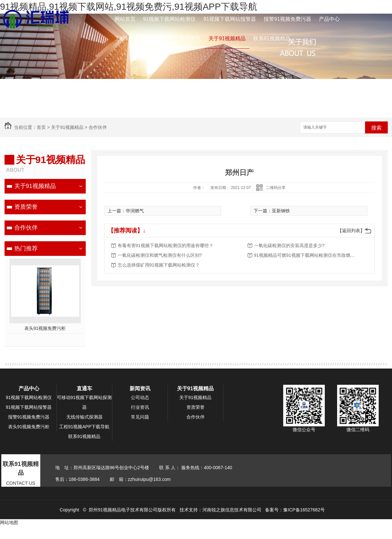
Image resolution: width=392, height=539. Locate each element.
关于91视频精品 (227, 38)
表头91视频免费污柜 (45, 328)
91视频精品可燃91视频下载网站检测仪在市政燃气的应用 (306, 255)
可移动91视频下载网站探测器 (84, 402)
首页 (41, 127)
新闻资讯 (190, 38)
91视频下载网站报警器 (230, 19)
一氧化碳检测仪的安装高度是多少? (289, 245)
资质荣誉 (26, 207)
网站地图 (9, 522)
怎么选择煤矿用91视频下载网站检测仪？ (159, 265)
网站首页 (125, 19)
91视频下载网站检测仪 (170, 19)
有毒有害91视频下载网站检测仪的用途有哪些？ (166, 245)
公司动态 (140, 397)
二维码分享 (276, 188)
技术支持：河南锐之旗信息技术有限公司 (221, 510)
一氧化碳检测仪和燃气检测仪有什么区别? (160, 255)
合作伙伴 (98, 127)
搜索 (376, 128)
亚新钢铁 (281, 211)
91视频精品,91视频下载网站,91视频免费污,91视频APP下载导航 (129, 7)
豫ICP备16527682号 (304, 510)
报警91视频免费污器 (287, 19)
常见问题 (140, 417)
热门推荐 (26, 248)
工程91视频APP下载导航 (144, 38)
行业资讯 (140, 407)
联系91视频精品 (272, 38)
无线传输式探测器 (84, 417)
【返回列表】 (351, 231)
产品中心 (329, 19)
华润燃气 (135, 211)
